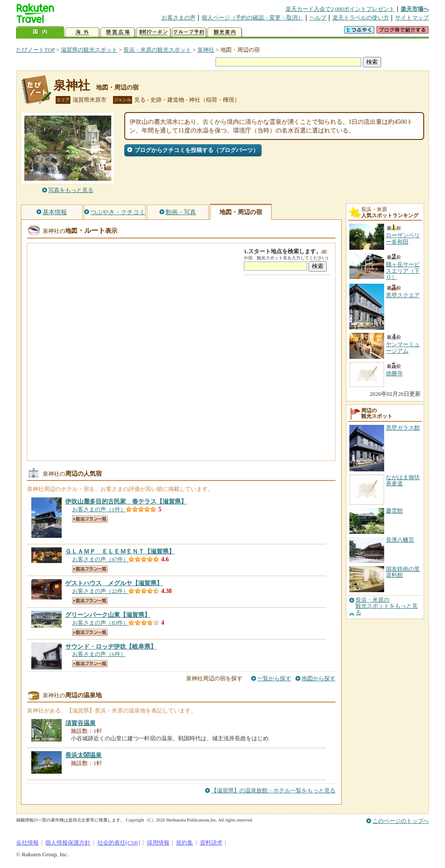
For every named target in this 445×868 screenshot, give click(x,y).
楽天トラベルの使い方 (361, 18)
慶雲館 (394, 511)
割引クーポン (153, 32)
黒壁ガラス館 (403, 428)
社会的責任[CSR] (119, 843)
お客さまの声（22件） (100, 591)
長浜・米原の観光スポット (157, 50)
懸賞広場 (118, 32)
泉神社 (206, 50)
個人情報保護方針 (68, 843)
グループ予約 (189, 32)
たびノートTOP (35, 50)
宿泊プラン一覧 (90, 519)
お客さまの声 (179, 18)
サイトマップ (412, 18)
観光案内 (225, 32)
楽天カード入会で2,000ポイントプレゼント (340, 9)
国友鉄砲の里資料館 (403, 572)
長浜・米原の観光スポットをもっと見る (387, 606)
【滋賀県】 (126, 501)
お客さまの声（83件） (100, 623)
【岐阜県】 (111, 646)
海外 (82, 32)
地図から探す (319, 678)
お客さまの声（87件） (100, 559)
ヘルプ (318, 18)
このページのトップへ (401, 821)
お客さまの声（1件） (99, 509)
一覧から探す (274, 678)
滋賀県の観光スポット (89, 50)
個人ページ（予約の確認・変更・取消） (252, 18)
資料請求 (211, 843)
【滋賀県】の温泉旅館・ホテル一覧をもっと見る (273, 790)
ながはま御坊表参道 (403, 480)
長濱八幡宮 (400, 540)
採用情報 (158, 843)
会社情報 (27, 843)
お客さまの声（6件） (99, 654)
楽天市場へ (415, 9)
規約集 (184, 843)
